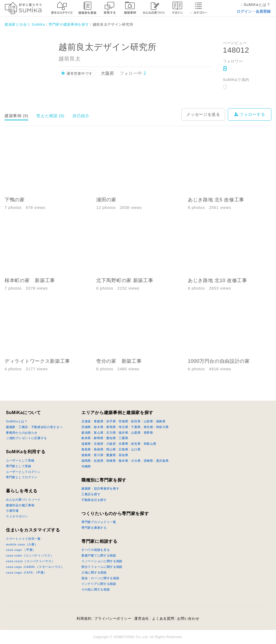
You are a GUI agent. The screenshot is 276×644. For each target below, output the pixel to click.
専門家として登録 (19, 466)
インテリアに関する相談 (99, 584)
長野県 (148, 433)
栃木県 (99, 427)
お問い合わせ (188, 618)
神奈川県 (162, 427)
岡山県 (111, 449)
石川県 (111, 433)
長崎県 (111, 461)
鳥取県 (86, 449)
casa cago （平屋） (21, 550)
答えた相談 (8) (50, 116)
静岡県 (99, 438)
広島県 (123, 449)
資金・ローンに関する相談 (100, 578)
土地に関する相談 (94, 572)
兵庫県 (123, 444)
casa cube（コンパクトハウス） (30, 555)
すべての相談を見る (96, 550)
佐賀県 (99, 461)
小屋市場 (12, 511)
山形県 (148, 421)
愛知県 (111, 438)
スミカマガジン (17, 516)
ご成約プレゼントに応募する (26, 438)
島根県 (99, 449)
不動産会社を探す (94, 500)
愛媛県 (111, 455)
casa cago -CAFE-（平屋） (26, 572)
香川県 (99, 455)
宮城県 (123, 421)
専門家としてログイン (22, 477)
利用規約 (84, 618)
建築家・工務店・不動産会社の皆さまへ (34, 427)
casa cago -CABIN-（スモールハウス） (35, 567)
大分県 (136, 461)
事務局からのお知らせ (22, 433)
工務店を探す (91, 494)
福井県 (123, 433)
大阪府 (111, 444)
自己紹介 (81, 116)
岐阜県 (86, 438)
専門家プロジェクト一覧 (99, 522)
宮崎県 (148, 461)
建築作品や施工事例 (20, 505)
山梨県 (136, 433)
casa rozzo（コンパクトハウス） (30, 561)
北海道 (86, 421)
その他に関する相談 (96, 589)
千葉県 (136, 427)
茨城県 (86, 427)
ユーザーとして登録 (20, 460)
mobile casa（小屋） (22, 544)
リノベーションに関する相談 (102, 561)
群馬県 (111, 427)
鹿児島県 (162, 461)
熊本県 (123, 461)
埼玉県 (123, 427)
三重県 (123, 438)
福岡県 (86, 461)
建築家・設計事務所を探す (100, 489)
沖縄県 (86, 466)
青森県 (99, 421)
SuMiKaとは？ (17, 421)
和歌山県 (150, 444)
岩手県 (111, 421)
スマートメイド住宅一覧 (23, 539)
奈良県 (136, 444)
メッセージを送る (203, 114)
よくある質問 (163, 618)
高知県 (123, 455)
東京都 (148, 427)
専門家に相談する (99, 541)
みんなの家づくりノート (23, 500)
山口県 (136, 449)
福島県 (161, 421)
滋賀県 (86, 444)
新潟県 (86, 433)
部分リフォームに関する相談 (102, 567)
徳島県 (86, 455)
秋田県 (136, 421)
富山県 (99, 433)
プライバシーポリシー (113, 618)
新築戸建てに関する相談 (99, 555)
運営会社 (142, 618)
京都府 (99, 444)
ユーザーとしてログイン (23, 472)
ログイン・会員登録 (254, 11)
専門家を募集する (94, 528)
